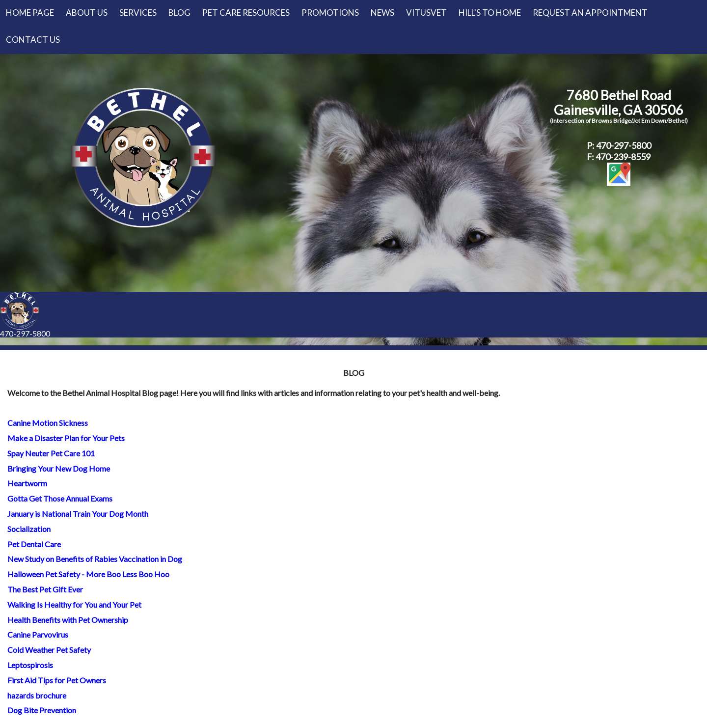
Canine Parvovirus (38, 634)
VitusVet (426, 13)
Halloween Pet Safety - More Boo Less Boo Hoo (88, 574)
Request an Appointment (590, 13)
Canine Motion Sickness (48, 423)
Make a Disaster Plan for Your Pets (66, 438)
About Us (87, 13)
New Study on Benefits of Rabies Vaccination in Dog (95, 559)
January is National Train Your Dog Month (78, 514)
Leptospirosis (30, 665)
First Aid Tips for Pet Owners (57, 680)
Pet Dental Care (34, 544)
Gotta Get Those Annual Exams (60, 498)
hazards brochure (37, 695)
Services (138, 13)
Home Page (30, 13)
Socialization (29, 529)
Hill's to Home (490, 13)
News (382, 13)
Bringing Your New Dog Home (59, 468)
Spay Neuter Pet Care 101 (51, 453)
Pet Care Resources (246, 13)
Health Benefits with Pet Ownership (68, 620)
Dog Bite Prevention (42, 710)
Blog (179, 13)
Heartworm (27, 483)
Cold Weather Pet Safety (49, 650)
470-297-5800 (25, 333)
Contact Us (33, 40)
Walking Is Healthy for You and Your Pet (74, 604)
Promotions (330, 13)
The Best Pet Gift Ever (45, 589)
